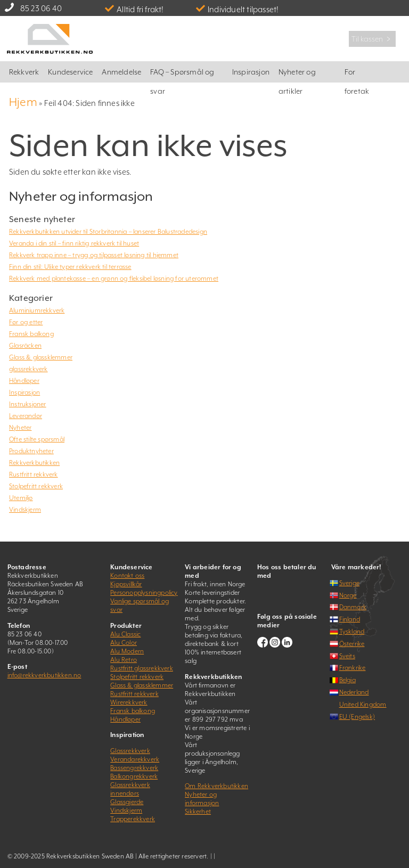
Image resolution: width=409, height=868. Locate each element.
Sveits (347, 656)
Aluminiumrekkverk (37, 310)
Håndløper (24, 381)
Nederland (354, 692)
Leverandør (26, 416)
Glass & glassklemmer (41, 357)
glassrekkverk (28, 369)
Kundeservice (70, 72)
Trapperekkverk (133, 819)
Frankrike (353, 668)
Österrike (352, 644)
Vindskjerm (25, 510)
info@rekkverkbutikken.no (44, 675)
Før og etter (26, 322)
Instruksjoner (28, 404)
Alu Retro (124, 660)
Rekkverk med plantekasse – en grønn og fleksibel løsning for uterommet (114, 279)
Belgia (347, 680)
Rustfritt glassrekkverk (142, 668)
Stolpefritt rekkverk (36, 486)
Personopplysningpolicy (144, 593)
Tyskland (352, 632)
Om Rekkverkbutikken (216, 786)
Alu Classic (125, 634)
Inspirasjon (251, 72)
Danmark (353, 607)
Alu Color (124, 643)
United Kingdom (363, 705)
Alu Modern (127, 651)
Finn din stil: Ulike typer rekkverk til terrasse (70, 267)
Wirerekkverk (129, 702)
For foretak (357, 75)
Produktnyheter (31, 451)
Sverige (349, 583)
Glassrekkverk (130, 751)
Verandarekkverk (135, 759)
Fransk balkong (31, 334)
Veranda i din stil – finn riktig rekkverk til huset (74, 243)
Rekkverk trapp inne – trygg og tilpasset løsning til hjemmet (94, 255)
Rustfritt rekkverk (34, 474)
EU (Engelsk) (357, 717)
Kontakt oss (127, 576)
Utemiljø (21, 498)
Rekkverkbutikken (34, 463)
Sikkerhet (198, 812)
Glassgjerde (127, 802)
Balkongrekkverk (134, 776)
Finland (350, 619)
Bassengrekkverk (134, 768)
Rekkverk (24, 72)
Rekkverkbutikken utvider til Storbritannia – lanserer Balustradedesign (108, 232)
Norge (348, 595)
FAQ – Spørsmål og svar (182, 75)
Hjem (23, 102)
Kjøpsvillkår (126, 584)
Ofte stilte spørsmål (37, 439)
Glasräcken (25, 346)
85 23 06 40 (41, 8)
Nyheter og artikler (297, 75)
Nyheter (20, 428)
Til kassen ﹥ (372, 39)
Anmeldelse (121, 72)
